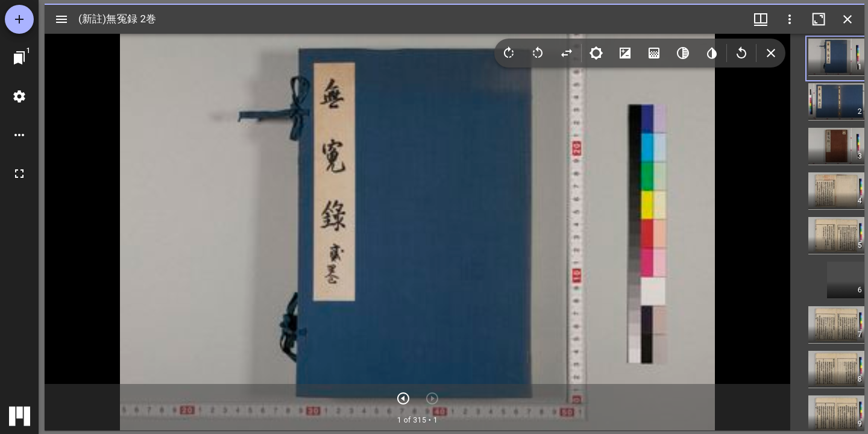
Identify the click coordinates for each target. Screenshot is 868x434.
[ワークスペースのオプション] (19, 135)
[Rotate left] (538, 53)
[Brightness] (596, 53)
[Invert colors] (712, 53)
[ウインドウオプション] (790, 19)
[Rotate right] (509, 53)
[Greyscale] (683, 53)
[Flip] (567, 53)
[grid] (827, 232)
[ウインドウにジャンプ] (19, 58)
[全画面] (19, 174)
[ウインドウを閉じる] (848, 19)
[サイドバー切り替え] (61, 19)
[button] (846, 58)
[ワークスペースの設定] (19, 96)
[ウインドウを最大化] (819, 19)
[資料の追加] (19, 19)
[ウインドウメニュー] (761, 19)
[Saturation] (654, 53)
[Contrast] (625, 53)
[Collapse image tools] (771, 53)
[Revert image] (741, 53)
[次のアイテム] (403, 398)
